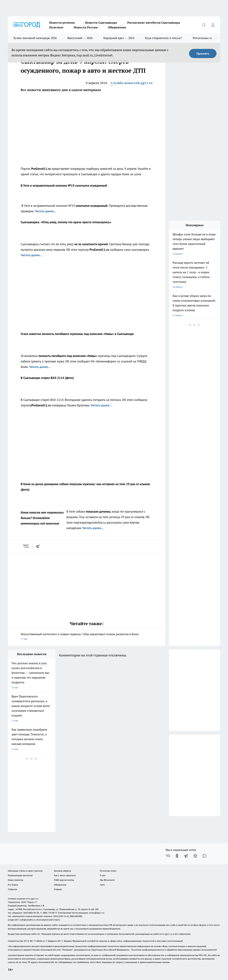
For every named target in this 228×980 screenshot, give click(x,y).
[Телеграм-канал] (186, 856)
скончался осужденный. (92, 206)
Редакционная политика (20, 875)
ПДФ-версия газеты (64, 880)
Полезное (56, 27)
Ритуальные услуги (206, 38)
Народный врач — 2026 (119, 38)
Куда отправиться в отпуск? (164, 38)
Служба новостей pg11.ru (132, 83)
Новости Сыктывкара (101, 23)
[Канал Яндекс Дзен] (195, 856)
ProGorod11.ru (41, 169)
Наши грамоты (16, 880)
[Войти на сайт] (213, 25)
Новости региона (62, 23)
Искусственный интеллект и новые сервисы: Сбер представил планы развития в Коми (87, 637)
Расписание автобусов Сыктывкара (154, 23)
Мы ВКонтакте (107, 880)
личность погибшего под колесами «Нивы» (68, 356)
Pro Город (13, 885)
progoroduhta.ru (95, 523)
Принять (203, 53)
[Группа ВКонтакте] (168, 856)
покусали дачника (98, 512)
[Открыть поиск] (204, 25)
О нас (103, 875)
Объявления (117, 27)
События (12, 889)
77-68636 (38, 941)
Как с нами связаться (65, 875)
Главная (58, 889)
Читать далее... (46, 211)
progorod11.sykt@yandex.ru (22, 920)
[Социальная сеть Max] (204, 856)
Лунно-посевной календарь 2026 (35, 38)
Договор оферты (63, 871)
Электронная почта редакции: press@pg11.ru (81, 913)
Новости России (86, 27)
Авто (102, 885)
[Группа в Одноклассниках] (177, 856)
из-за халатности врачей (91, 244)
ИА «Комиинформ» (103, 361)
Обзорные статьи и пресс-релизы (25, 871)
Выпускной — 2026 (80, 38)
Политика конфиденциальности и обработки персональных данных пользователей (174, 950)
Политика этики (108, 871)
